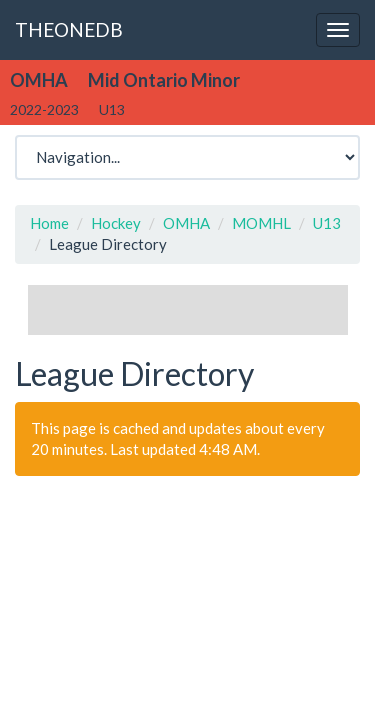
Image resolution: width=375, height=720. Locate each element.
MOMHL (261, 223)
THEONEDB (69, 29)
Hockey (116, 223)
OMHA (186, 223)
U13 (327, 223)
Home (49, 223)
